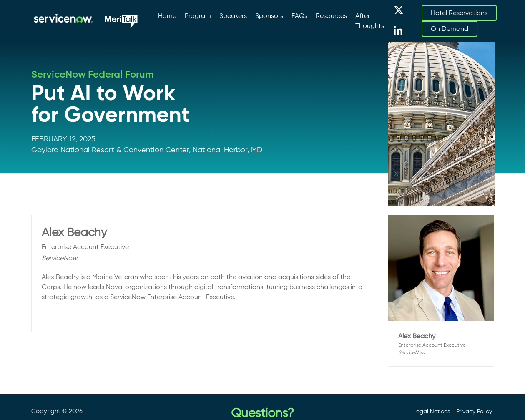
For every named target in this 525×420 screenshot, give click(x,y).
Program (198, 16)
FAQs (299, 16)
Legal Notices (432, 411)
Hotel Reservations (459, 13)
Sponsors (269, 16)
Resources (331, 16)
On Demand (450, 29)
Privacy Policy (474, 411)
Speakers (233, 16)
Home (167, 16)
